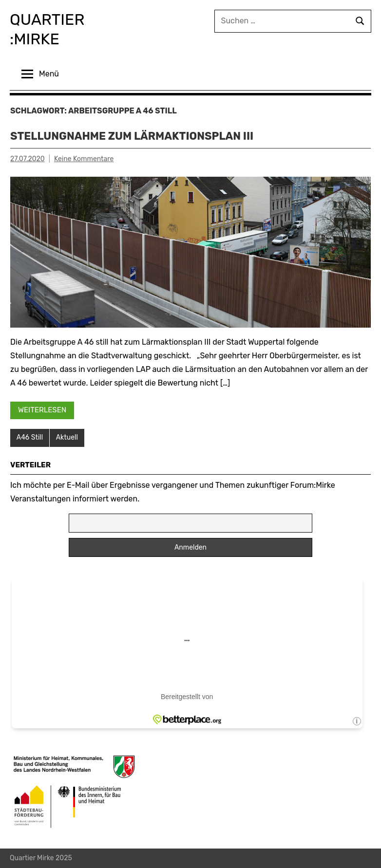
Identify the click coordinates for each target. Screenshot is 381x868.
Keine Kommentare (84, 159)
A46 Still (30, 437)
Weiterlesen (42, 410)
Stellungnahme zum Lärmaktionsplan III (132, 136)
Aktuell (67, 437)
